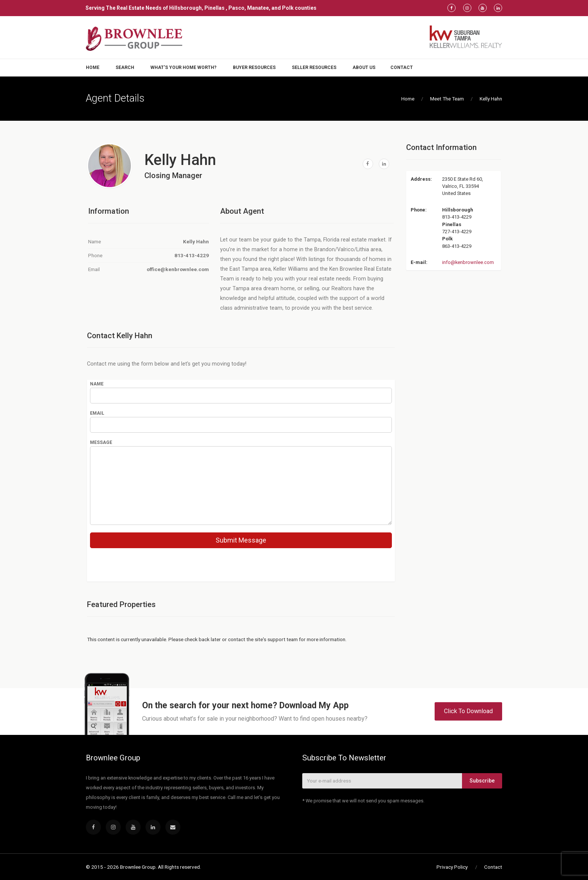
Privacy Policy (452, 867)
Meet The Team (447, 99)
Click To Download (468, 711)
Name (97, 384)
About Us (364, 67)
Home (93, 67)
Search (125, 67)
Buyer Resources (254, 67)
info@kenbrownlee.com (468, 262)
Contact (402, 67)
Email (97, 413)
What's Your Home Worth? (183, 67)
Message (101, 442)
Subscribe (482, 781)
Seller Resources (314, 67)
